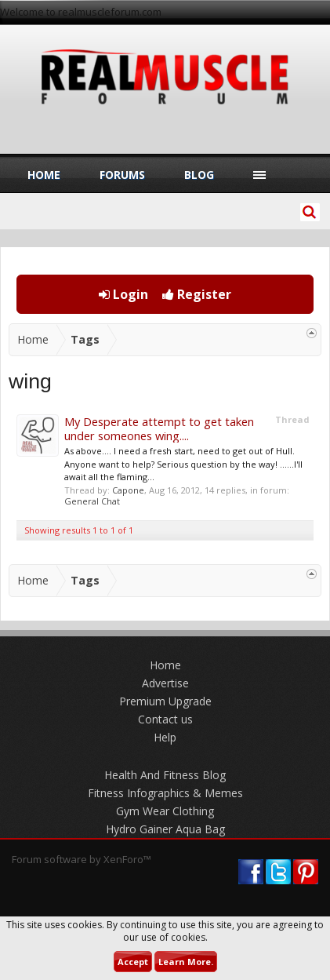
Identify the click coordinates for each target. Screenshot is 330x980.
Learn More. (186, 962)
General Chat (92, 501)
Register (197, 294)
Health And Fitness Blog (165, 775)
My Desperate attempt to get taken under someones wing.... (159, 428)
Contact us (165, 719)
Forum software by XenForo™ (82, 859)
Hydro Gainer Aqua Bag (165, 829)
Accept (133, 962)
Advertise (165, 683)
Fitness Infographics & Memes (165, 793)
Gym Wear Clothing (165, 811)
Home (44, 175)
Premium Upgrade (165, 701)
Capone (128, 490)
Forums (122, 175)
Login (123, 294)
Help (165, 737)
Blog (199, 175)
